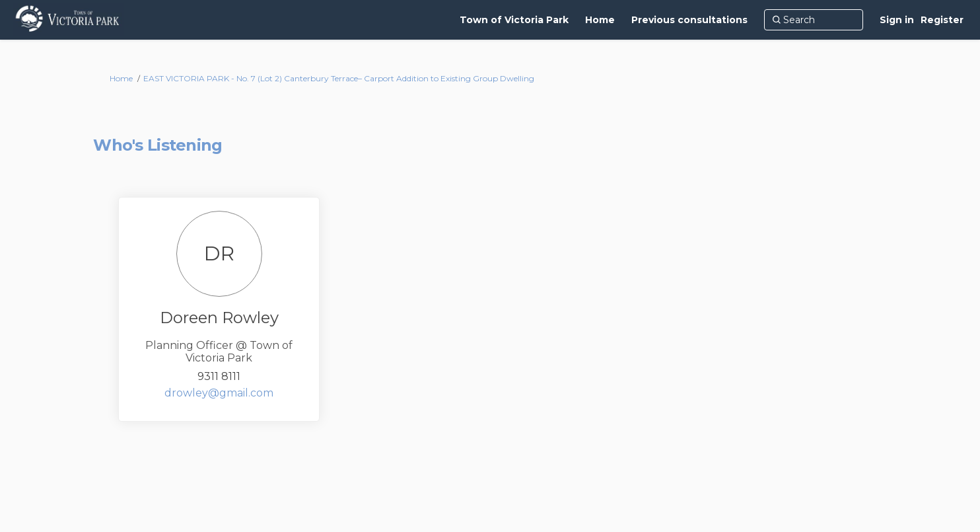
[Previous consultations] (689, 20)
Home (121, 78)
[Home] (600, 20)
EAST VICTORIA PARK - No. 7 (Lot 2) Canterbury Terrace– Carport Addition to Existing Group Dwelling (339, 78)
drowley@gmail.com (219, 393)
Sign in (897, 20)
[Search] (814, 20)
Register (942, 20)
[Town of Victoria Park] (514, 20)
